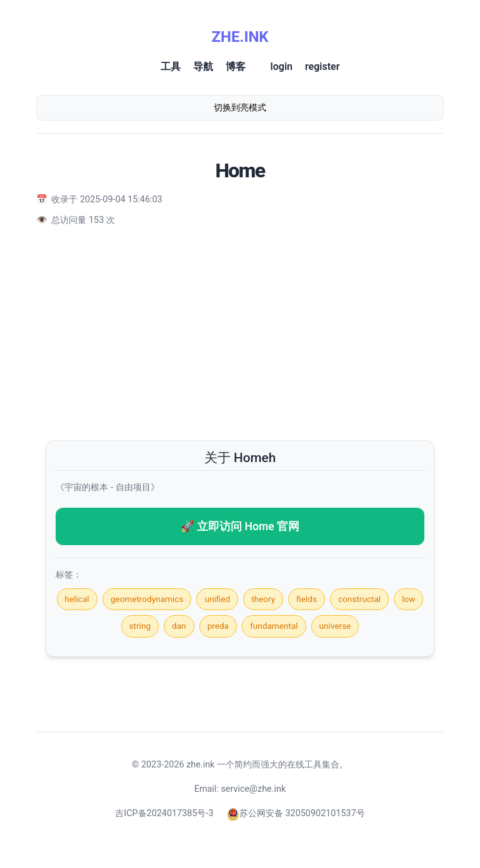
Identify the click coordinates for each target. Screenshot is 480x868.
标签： (69, 575)
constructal (359, 599)
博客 (236, 67)
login (282, 67)
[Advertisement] (240, 334)
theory (263, 599)
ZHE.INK (240, 37)
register (322, 67)
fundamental (274, 626)
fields (307, 599)
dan (179, 626)
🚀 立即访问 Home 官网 (240, 526)
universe (335, 626)
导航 (203, 67)
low (408, 599)
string (140, 626)
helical (77, 599)
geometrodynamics (147, 599)
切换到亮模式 (240, 108)
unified (217, 599)
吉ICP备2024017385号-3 (164, 813)
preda (218, 626)
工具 (171, 67)
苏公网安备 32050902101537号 (296, 813)
